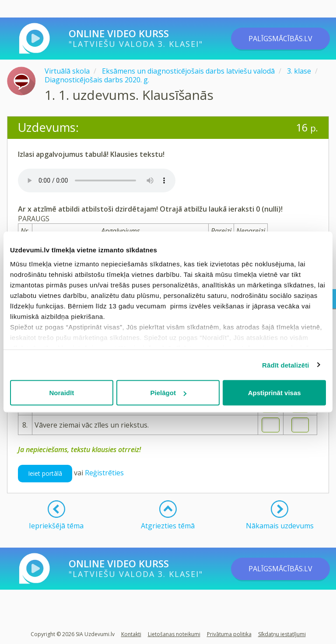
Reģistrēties (104, 473)
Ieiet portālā (45, 473)
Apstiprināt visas (275, 393)
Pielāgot (168, 393)
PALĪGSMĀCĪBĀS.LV (280, 39)
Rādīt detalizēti (285, 365)
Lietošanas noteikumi (174, 634)
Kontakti (131, 634)
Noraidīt (61, 393)
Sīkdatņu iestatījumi (282, 634)
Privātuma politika (229, 634)
